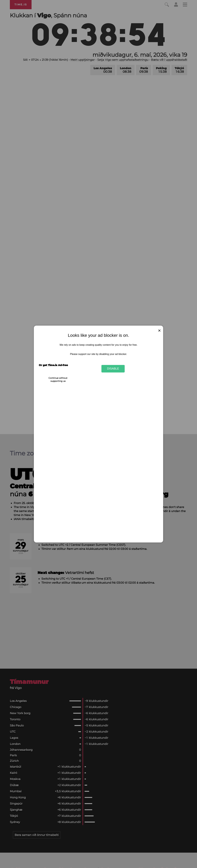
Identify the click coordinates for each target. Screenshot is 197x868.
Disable (113, 369)
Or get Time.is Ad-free (53, 365)
